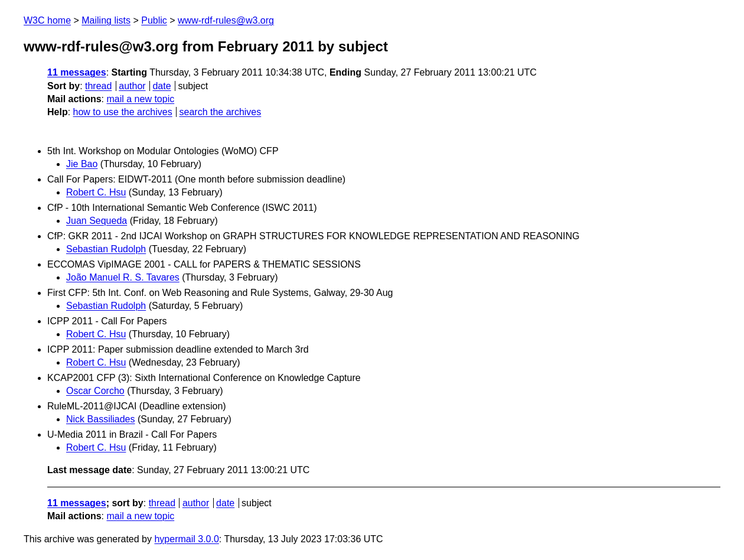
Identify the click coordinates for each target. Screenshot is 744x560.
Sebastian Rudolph (106, 249)
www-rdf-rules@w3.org (226, 20)
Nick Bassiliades (100, 419)
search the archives (221, 112)
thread (98, 86)
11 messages (77, 72)
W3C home (47, 20)
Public (154, 20)
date (161, 86)
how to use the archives (123, 112)
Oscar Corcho (95, 391)
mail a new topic (140, 99)
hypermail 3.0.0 (186, 539)
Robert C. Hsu (96, 192)
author (132, 86)
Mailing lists (106, 20)
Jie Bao (82, 164)
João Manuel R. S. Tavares (123, 277)
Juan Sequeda (97, 221)
